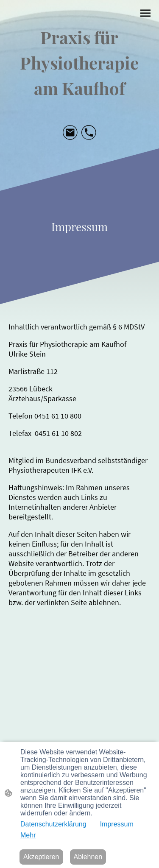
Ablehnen (88, 857)
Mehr (28, 835)
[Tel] (89, 133)
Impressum (117, 824)
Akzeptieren (41, 857)
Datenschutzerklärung (53, 824)
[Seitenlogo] (79, 61)
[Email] (70, 133)
